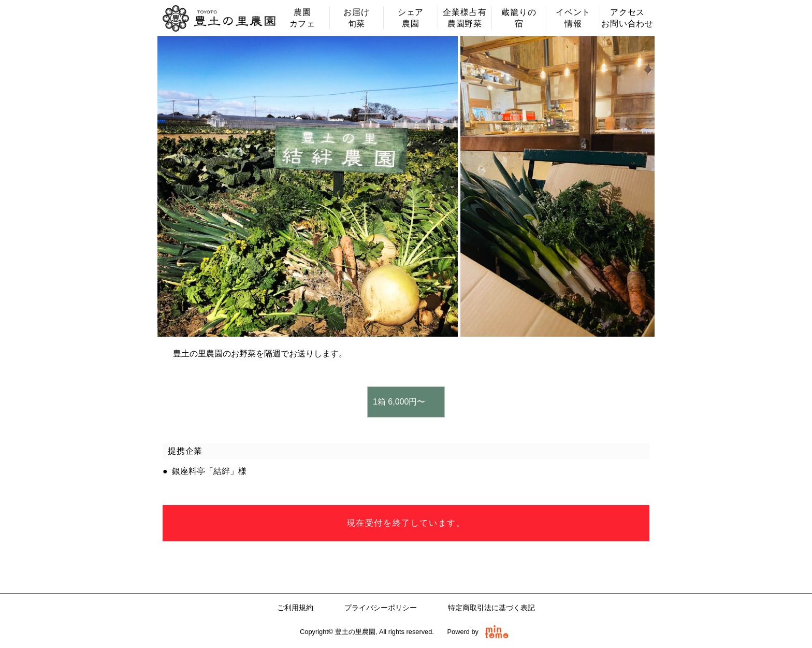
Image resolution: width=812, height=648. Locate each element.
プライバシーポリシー (381, 608)
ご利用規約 (295, 608)
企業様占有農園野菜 (465, 18)
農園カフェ (302, 18)
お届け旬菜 (356, 18)
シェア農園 (411, 18)
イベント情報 (573, 18)
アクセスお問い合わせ (627, 18)
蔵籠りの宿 (519, 18)
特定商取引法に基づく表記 (491, 608)
